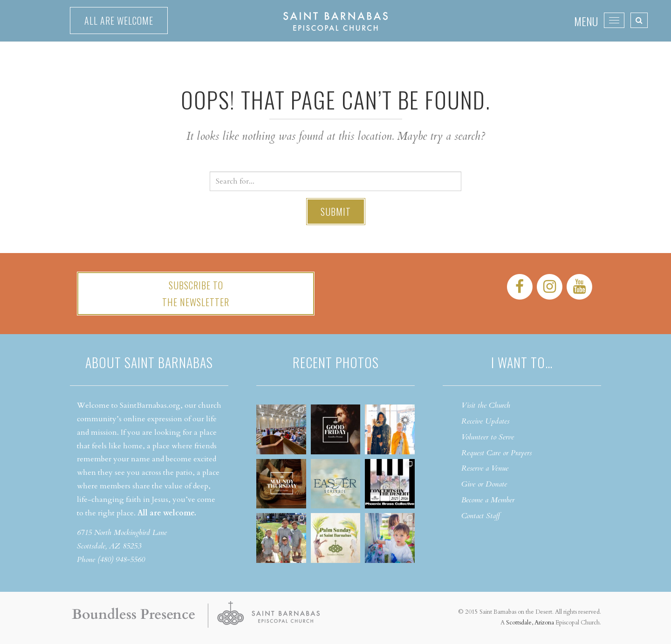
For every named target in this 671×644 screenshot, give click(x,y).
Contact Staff (481, 516)
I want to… (522, 362)
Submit (336, 212)
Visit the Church (486, 405)
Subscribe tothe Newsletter (196, 294)
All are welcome (119, 21)
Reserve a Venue (485, 468)
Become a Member (488, 500)
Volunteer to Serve (488, 437)
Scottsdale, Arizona (530, 623)
